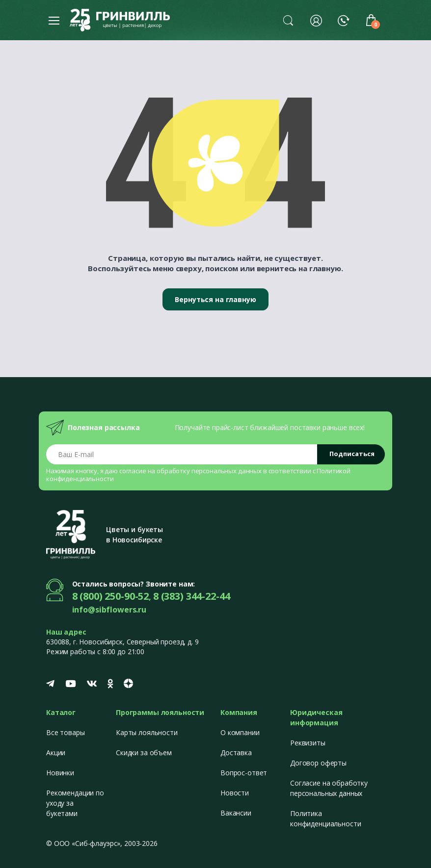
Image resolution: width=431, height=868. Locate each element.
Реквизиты (308, 743)
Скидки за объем (144, 753)
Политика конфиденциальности (325, 818)
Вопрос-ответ (244, 773)
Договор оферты (318, 763)
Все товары (66, 732)
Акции (56, 753)
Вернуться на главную (215, 299)
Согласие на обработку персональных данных (329, 788)
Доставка (236, 753)
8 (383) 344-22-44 (192, 596)
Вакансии (236, 813)
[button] (288, 20)
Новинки (60, 773)
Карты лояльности (147, 732)
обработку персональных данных (209, 471)
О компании (240, 732)
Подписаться (352, 454)
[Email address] (182, 454)
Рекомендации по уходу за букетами (75, 803)
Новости (235, 793)
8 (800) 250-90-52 (111, 596)
